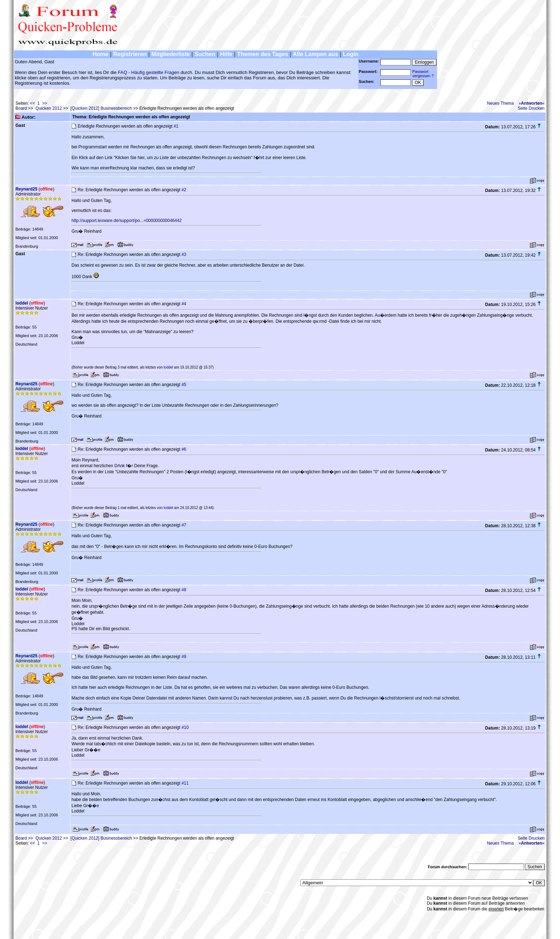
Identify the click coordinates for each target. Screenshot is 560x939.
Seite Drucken (531, 108)
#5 (184, 385)
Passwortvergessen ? (423, 74)
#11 (185, 783)
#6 (184, 449)
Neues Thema (501, 103)
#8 (184, 590)
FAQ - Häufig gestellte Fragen (149, 72)
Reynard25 (26, 189)
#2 (184, 190)
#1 (176, 126)
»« (532, 103)
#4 (184, 304)
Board (21, 108)
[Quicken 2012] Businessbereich (101, 108)
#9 (184, 657)
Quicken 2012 (49, 108)
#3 (184, 254)
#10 (185, 727)
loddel (22, 303)
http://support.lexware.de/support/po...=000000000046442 (127, 221)
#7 (184, 525)
